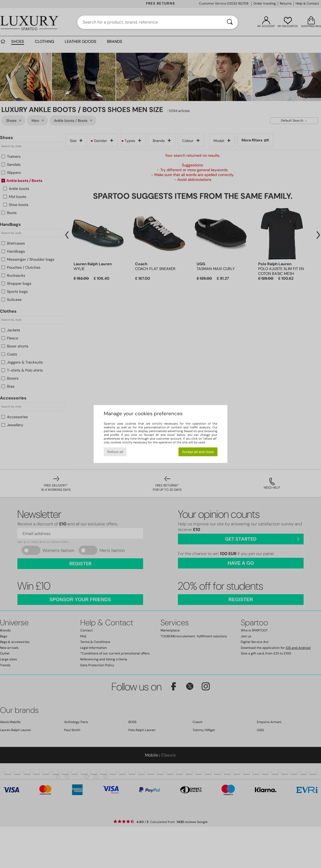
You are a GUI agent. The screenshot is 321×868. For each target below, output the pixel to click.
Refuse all (115, 452)
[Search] (230, 22)
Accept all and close (198, 452)
